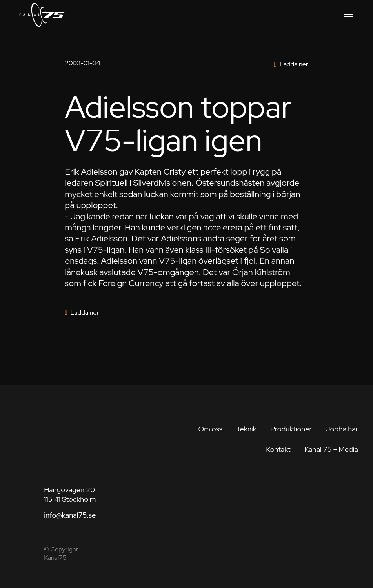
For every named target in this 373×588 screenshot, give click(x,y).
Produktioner (291, 429)
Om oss (210, 429)
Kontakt (278, 449)
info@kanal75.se (70, 515)
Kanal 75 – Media (331, 449)
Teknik (246, 429)
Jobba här (342, 429)
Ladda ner (294, 64)
